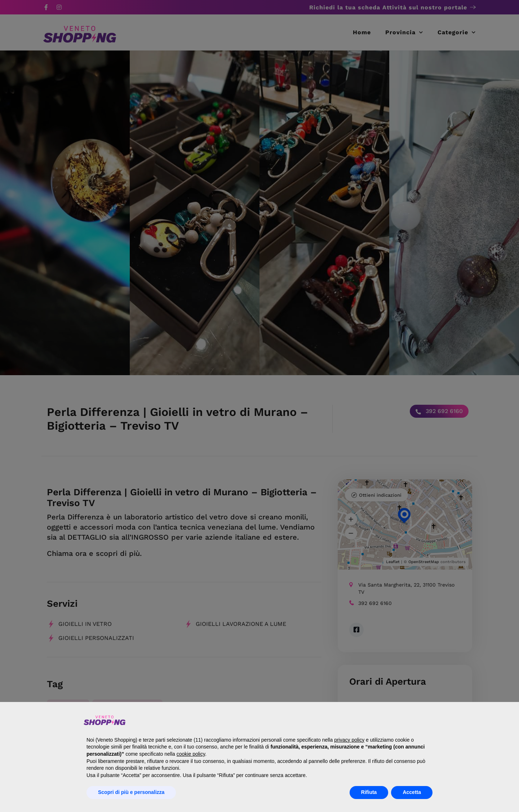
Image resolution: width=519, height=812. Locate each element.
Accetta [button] (412, 792)
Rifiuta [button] (369, 792)
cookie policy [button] (191, 754)
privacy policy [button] (349, 740)
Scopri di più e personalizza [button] (131, 792)
